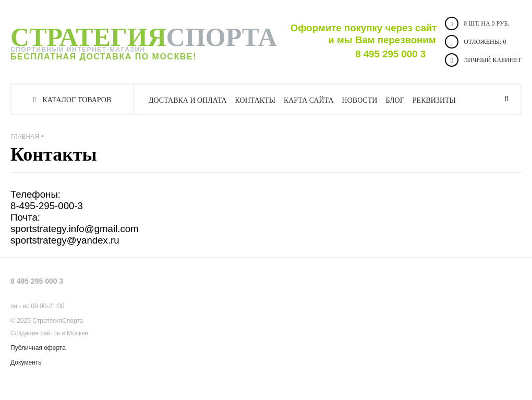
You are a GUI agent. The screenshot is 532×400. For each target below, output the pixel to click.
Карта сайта (309, 100)
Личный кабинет (483, 60)
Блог (395, 100)
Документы (27, 362)
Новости (360, 100)
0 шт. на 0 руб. (477, 23)
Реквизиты (434, 100)
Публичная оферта (38, 348)
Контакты (255, 100)
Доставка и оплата (188, 100)
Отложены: (475, 42)
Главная (25, 137)
